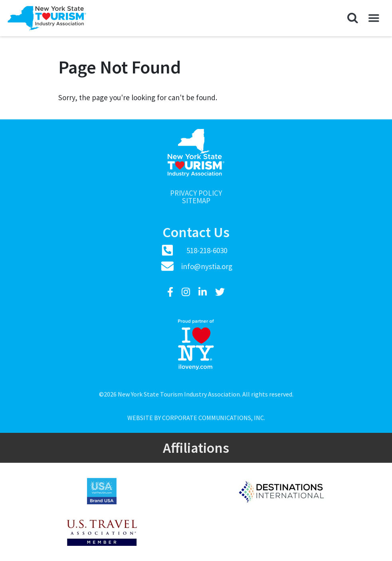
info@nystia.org (207, 266)
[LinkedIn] (204, 292)
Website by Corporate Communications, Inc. (196, 418)
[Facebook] (171, 292)
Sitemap (196, 201)
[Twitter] (220, 292)
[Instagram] (187, 292)
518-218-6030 (207, 250)
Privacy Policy (196, 193)
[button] (353, 18)
